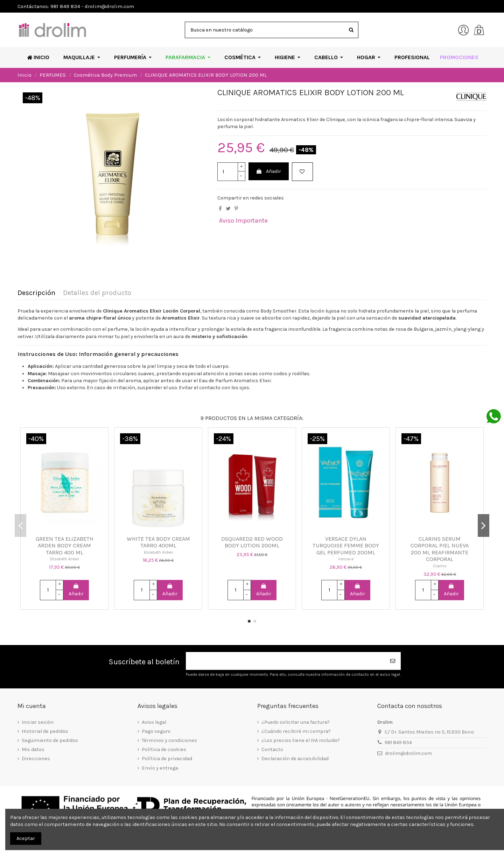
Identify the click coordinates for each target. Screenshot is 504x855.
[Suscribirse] (393, 661)
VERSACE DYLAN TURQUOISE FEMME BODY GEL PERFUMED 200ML (346, 546)
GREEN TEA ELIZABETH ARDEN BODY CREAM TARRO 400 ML (65, 546)
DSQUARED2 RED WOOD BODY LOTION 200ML (252, 542)
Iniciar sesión (38, 722)
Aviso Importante (243, 220)
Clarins (440, 566)
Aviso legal (154, 722)
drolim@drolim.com (408, 753)
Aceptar (26, 838)
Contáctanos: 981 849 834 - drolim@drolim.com (76, 6)
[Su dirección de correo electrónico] (286, 661)
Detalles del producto (97, 293)
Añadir (268, 171)
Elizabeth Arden (65, 559)
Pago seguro (156, 731)
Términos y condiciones (169, 740)
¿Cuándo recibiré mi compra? (296, 731)
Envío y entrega (160, 768)
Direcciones (36, 759)
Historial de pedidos (45, 731)
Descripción (36, 293)
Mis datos (33, 749)
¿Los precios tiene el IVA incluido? (301, 740)
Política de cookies (164, 749)
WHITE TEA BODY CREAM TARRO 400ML (158, 542)
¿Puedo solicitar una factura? (296, 722)
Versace (346, 559)
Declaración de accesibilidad (295, 759)
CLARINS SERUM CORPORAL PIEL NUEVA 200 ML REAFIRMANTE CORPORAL (440, 549)
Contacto (272, 749)
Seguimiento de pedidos (50, 740)
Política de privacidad (167, 759)
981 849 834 (398, 742)
